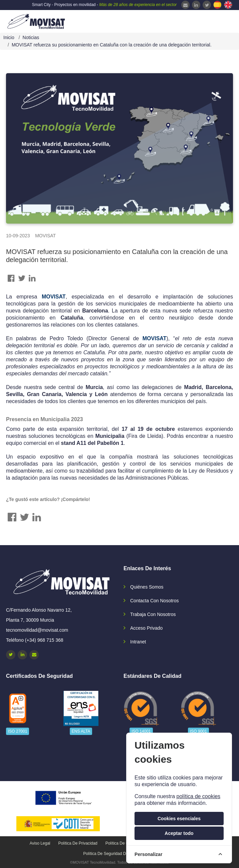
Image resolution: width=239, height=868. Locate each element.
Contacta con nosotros (155, 601)
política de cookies (198, 796)
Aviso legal (40, 843)
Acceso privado (146, 628)
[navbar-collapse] (221, 21)
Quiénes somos (147, 587)
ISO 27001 (18, 731)
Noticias (31, 37)
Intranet (138, 642)
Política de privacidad (78, 843)
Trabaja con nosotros (153, 614)
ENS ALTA (81, 731)
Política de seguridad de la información (119, 854)
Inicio (9, 37)
